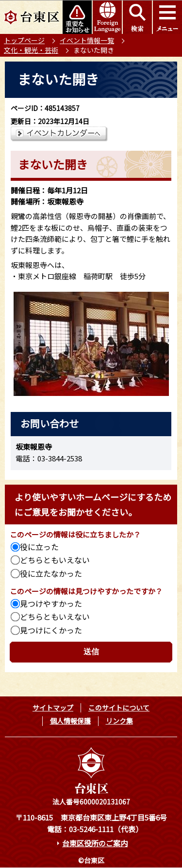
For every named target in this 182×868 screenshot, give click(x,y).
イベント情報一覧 (87, 40)
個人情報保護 (70, 721)
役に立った (39, 547)
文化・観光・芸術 (31, 50)
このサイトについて (119, 708)
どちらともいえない (55, 560)
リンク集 (119, 721)
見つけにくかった (51, 630)
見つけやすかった (51, 603)
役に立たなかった (51, 573)
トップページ (24, 40)
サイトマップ (53, 708)
